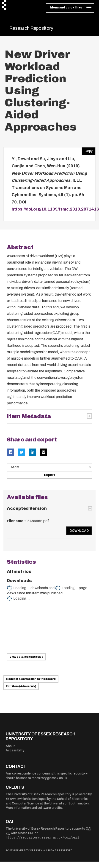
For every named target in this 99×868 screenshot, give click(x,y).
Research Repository (31, 28)
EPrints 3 (12, 799)
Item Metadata (29, 416)
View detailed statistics (26, 657)
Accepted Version (27, 508)
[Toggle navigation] (70, 8)
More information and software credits (34, 808)
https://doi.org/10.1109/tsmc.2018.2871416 (55, 209)
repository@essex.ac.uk (49, 778)
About (10, 746)
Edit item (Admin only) (21, 686)
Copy (87, 150)
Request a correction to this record (31, 679)
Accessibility (15, 750)
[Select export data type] (49, 467)
